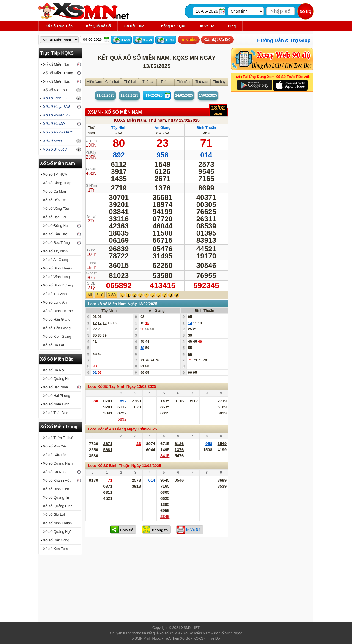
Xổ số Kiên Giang (57, 336)
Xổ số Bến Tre (54, 200)
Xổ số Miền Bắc (57, 81)
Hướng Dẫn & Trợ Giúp (284, 40)
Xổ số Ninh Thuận (57, 523)
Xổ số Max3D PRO (58, 132)
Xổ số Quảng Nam (58, 463)
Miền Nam (94, 82)
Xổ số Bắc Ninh (55, 387)
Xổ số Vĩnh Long (56, 277)
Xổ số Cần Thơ (55, 234)
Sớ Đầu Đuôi (135, 26)
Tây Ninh (119, 128)
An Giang (163, 128)
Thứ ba (148, 82)
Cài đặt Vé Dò (217, 39)
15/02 (208, 95)
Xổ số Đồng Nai (56, 226)
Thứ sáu (201, 82)
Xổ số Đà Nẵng (55, 472)
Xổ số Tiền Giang (57, 328)
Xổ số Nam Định (56, 404)
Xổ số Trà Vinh (55, 294)
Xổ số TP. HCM (55, 174)
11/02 (105, 95)
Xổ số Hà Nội (54, 370)
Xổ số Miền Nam (57, 64)
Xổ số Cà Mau (54, 191)
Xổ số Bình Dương (58, 285)
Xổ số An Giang (56, 260)
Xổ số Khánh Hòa (57, 480)
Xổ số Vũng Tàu (56, 208)
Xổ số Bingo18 (55, 149)
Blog (232, 26)
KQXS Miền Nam (130, 120)
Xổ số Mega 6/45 (57, 107)
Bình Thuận (206, 128)
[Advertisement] (157, 581)
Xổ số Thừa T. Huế (58, 438)
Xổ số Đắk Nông (56, 540)
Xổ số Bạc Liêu (55, 217)
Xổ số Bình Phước (58, 311)
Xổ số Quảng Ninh (58, 379)
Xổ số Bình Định (56, 489)
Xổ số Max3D (54, 124)
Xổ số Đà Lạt (53, 345)
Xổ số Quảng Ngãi (58, 532)
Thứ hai (130, 82)
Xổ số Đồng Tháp (57, 183)
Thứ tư (166, 82)
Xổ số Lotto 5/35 (56, 98)
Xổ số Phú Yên (55, 446)
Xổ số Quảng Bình (58, 506)
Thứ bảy (219, 82)
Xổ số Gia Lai (54, 515)
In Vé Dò (207, 26)
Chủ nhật (112, 82)
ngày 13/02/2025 (184, 120)
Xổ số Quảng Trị (56, 497)
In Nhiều (189, 39)
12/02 (129, 95)
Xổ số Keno (52, 141)
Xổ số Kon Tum (55, 549)
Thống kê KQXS (173, 26)
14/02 (184, 95)
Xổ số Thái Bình (56, 413)
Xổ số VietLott (55, 90)
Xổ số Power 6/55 (57, 115)
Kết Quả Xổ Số (98, 26)
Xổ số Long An (55, 302)
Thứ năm (184, 82)
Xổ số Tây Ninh (55, 251)
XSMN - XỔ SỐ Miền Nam (115, 112)
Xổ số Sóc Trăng (56, 243)
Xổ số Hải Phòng (57, 396)
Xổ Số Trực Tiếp (59, 26)
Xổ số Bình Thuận (57, 268)
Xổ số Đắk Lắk (55, 455)
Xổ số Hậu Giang (57, 319)
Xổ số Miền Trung (58, 73)
